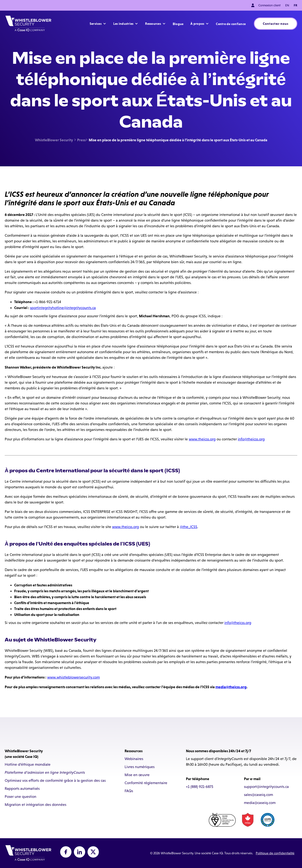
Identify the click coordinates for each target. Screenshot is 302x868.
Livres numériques (140, 767)
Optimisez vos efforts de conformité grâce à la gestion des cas (55, 780)
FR (296, 5)
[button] (98, 24)
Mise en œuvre (137, 775)
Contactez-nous (276, 24)
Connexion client (269, 5)
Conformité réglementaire (146, 783)
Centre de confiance (231, 24)
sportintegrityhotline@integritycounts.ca (63, 308)
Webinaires (134, 759)
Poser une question (21, 797)
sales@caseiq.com (258, 795)
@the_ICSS (189, 527)
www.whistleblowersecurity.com (73, 677)
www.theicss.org (202, 439)
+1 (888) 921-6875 (200, 787)
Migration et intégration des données (36, 805)
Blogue (178, 24)
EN (287, 5)
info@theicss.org (251, 439)
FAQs (129, 791)
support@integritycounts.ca (266, 787)
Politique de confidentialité (275, 853)
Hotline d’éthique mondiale (28, 764)
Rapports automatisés (22, 789)
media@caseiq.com (260, 803)
